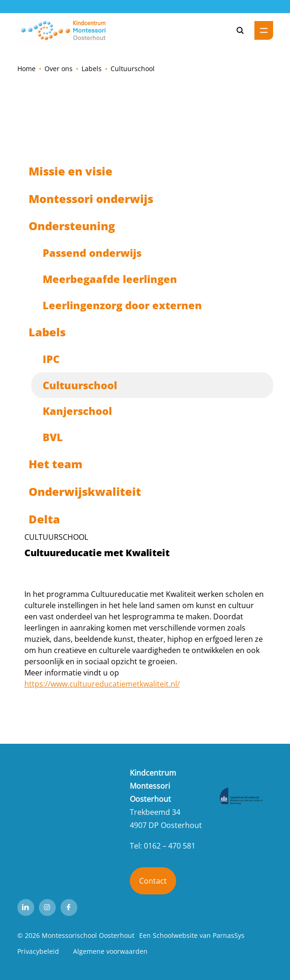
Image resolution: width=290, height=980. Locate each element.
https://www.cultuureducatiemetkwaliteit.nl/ (102, 684)
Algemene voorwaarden (110, 951)
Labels (92, 69)
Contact (153, 881)
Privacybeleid (38, 951)
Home (26, 69)
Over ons (59, 69)
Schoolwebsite (175, 935)
